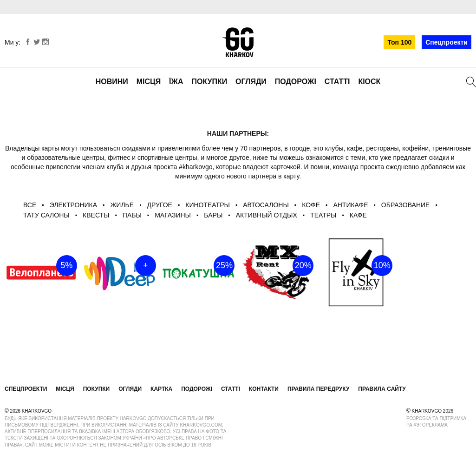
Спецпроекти (447, 42)
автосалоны (266, 205)
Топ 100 (399, 42)
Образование (406, 205)
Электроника (73, 205)
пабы (132, 215)
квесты (96, 215)
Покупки (209, 82)
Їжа (176, 82)
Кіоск (369, 82)
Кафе (358, 215)
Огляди (251, 82)
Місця (149, 82)
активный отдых (267, 215)
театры (323, 215)
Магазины (173, 215)
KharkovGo (238, 42)
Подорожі (296, 82)
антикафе (350, 205)
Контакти (264, 389)
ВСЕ (30, 205)
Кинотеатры (208, 205)
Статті (337, 82)
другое (159, 205)
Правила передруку (319, 389)
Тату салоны (46, 215)
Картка (161, 389)
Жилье (122, 205)
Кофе (311, 205)
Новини (112, 82)
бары (213, 215)
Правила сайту (382, 389)
